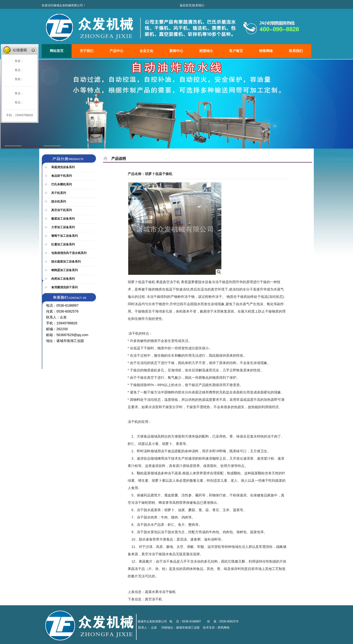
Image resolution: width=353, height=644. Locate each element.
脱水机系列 (58, 202)
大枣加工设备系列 (63, 227)
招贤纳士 (206, 51)
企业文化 (146, 51)
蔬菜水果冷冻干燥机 (160, 592)
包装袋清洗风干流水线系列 (69, 253)
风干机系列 (58, 193)
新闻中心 (176, 51)
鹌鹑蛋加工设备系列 (64, 270)
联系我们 (198, 5)
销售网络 (266, 51)
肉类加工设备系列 (63, 279)
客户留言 (236, 51)
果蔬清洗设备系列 (63, 167)
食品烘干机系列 (61, 176)
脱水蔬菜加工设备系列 (66, 262)
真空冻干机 (153, 599)
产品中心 (116, 51)
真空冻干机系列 (61, 210)
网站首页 (57, 51)
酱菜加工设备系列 (63, 219)
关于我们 (87, 51)
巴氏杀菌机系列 (61, 184)
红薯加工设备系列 (63, 244)
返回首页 (186, 5)
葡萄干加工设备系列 (64, 236)
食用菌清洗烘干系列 (64, 287)
